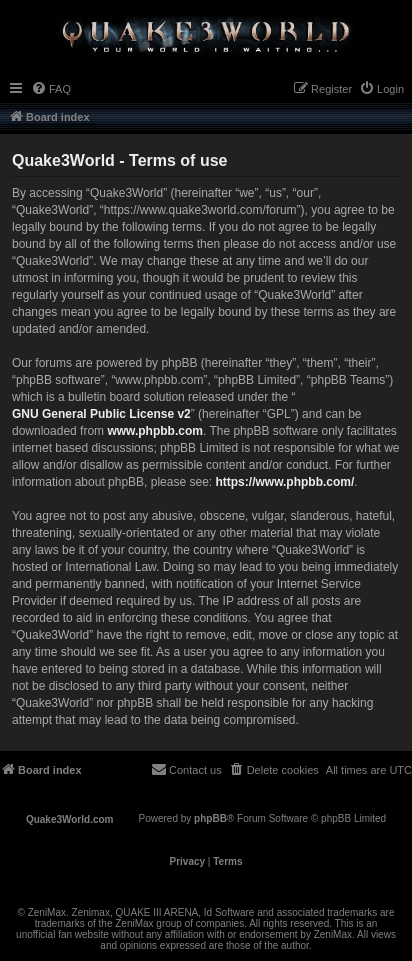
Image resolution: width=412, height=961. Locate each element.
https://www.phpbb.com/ (284, 482)
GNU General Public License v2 (101, 414)
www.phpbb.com (155, 431)
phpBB (210, 818)
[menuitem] (51, 89)
